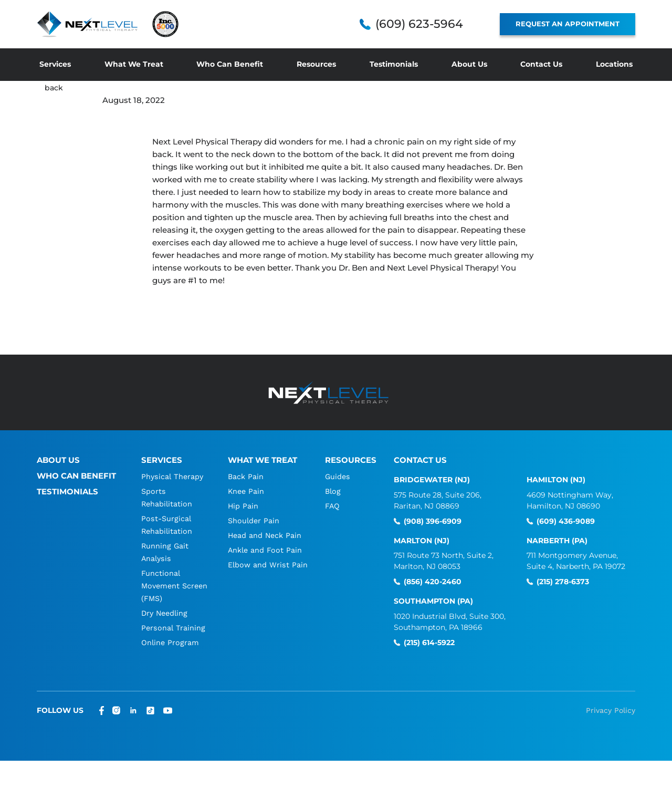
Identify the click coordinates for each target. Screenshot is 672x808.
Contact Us (541, 64)
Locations (614, 64)
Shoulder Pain (254, 521)
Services (55, 64)
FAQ (333, 506)
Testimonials (394, 64)
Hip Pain (243, 506)
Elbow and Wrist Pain (268, 565)
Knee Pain (246, 491)
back (54, 87)
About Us (469, 64)
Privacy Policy (611, 710)
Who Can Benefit (230, 64)
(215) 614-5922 (429, 643)
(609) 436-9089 (566, 521)
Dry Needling (165, 613)
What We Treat (134, 64)
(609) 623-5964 (419, 24)
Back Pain (246, 476)
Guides (339, 476)
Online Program (170, 643)
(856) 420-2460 (433, 582)
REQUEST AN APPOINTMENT (568, 24)
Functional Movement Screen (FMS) (166, 586)
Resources (316, 64)
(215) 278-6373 (563, 582)
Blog (334, 491)
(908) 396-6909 (433, 521)
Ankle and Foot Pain (265, 550)
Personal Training (173, 628)
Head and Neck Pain (265, 535)
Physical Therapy (172, 476)
